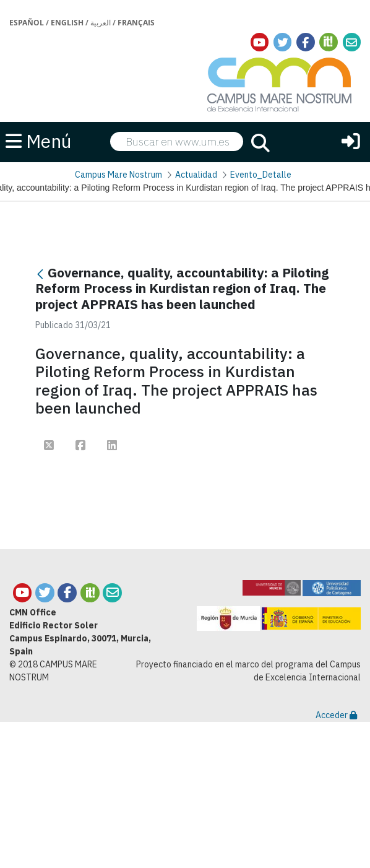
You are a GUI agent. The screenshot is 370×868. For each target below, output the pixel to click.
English (67, 23)
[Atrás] (40, 274)
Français (136, 23)
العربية (101, 23)
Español (27, 23)
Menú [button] (39, 141)
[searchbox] (177, 142)
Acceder (336, 715)
